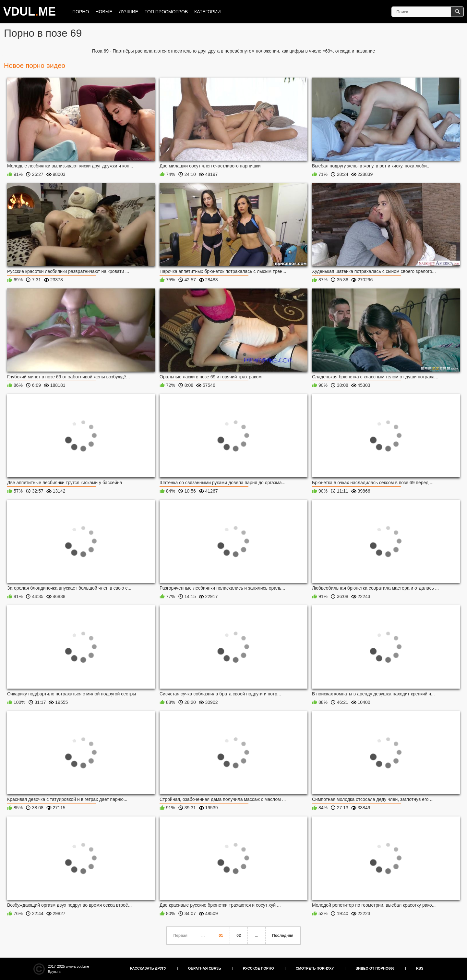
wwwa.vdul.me (78, 966)
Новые (104, 12)
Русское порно (258, 968)
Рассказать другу (148, 968)
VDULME (30, 12)
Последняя (283, 936)
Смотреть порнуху (315, 968)
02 (239, 936)
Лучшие (128, 12)
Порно (81, 12)
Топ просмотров (166, 12)
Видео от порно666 (375, 968)
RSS (420, 968)
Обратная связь (205, 968)
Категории (207, 12)
